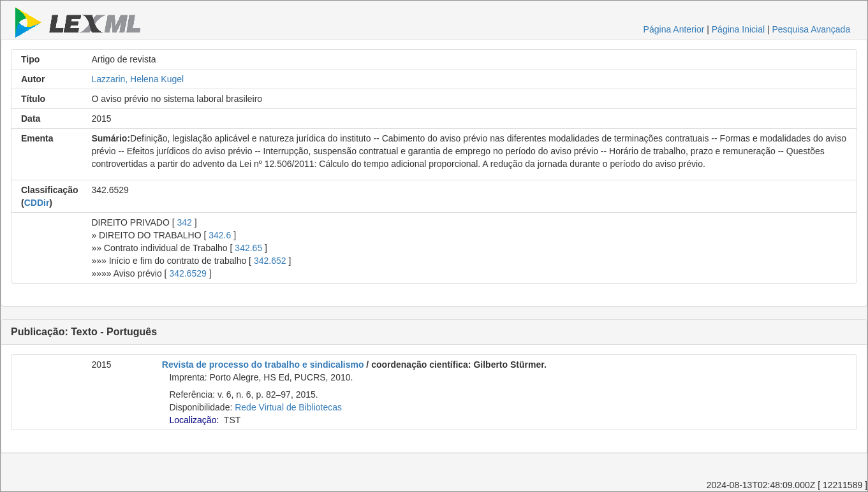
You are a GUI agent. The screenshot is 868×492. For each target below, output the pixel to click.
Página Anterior (674, 29)
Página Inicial (738, 29)
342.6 (220, 235)
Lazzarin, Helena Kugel (137, 79)
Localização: (194, 420)
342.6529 (188, 273)
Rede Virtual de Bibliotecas (288, 407)
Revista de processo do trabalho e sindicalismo (263, 365)
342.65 (248, 248)
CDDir (37, 203)
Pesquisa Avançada (811, 29)
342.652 (270, 261)
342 (184, 222)
